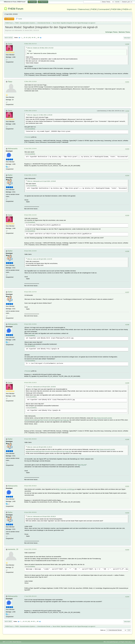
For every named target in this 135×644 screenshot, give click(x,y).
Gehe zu (103, 630)
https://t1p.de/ (82, 465)
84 (32, 38)
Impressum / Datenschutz (78, 9)
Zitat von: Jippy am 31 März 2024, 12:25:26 (40, 115)
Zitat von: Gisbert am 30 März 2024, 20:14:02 (40, 48)
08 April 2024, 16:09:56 (30, 324)
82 (27, 38)
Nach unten (9, 38)
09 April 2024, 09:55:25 (30, 512)
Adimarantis (13, 149)
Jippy (10, 82)
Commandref (104, 9)
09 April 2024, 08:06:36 (30, 439)
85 (35, 38)
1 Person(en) (28, 137)
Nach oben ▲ (129, 642)
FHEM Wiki (116, 9)
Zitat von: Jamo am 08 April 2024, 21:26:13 (40, 447)
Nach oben (8, 621)
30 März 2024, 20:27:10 (30, 44)
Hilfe (105, 642)
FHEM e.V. (127, 9)
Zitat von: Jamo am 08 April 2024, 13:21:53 (40, 259)
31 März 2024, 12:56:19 (30, 111)
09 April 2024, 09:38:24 (30, 486)
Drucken (127, 38)
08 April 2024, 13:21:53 (30, 215)
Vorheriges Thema (111, 32)
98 (38, 38)
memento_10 (13, 549)
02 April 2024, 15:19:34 (30, 175)
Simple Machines (17, 642)
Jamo (10, 44)
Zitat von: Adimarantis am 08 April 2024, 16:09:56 (42, 387)
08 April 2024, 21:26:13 (30, 383)
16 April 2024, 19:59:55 (30, 549)
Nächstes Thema (124, 32)
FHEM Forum (16, 9)
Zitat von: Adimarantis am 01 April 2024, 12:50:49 (42, 181)
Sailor (10, 175)
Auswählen (32, 129)
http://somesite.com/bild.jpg (66, 489)
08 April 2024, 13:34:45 (30, 251)
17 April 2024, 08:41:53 (30, 596)
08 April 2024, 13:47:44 (30, 292)
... (23, 38)
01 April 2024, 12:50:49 (30, 149)
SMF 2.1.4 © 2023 (7, 642)
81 (25, 38)
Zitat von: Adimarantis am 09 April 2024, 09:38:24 (42, 517)
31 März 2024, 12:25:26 (30, 81)
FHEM (94, 9)
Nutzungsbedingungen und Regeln (116, 642)
